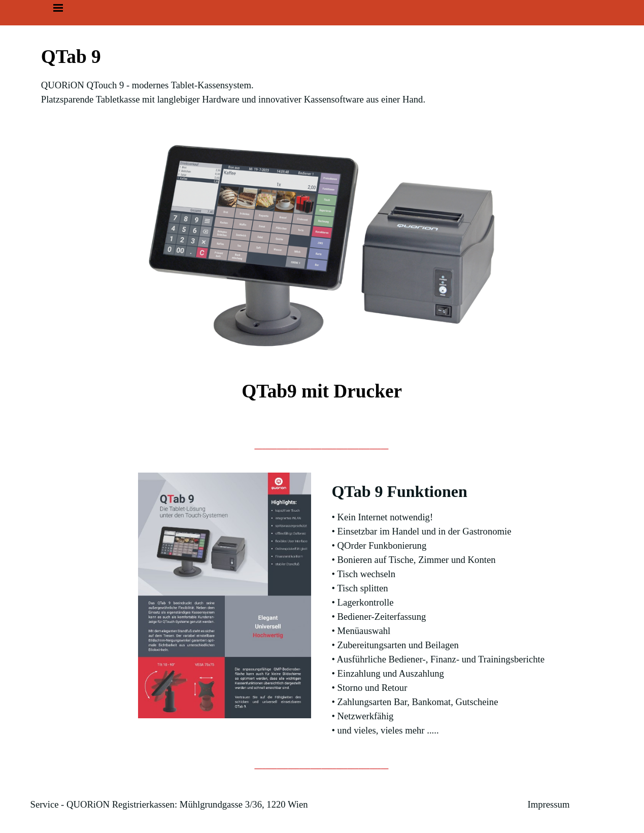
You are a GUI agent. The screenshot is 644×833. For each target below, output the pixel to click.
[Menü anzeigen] (58, 8)
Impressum (549, 804)
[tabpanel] (322, 75)
